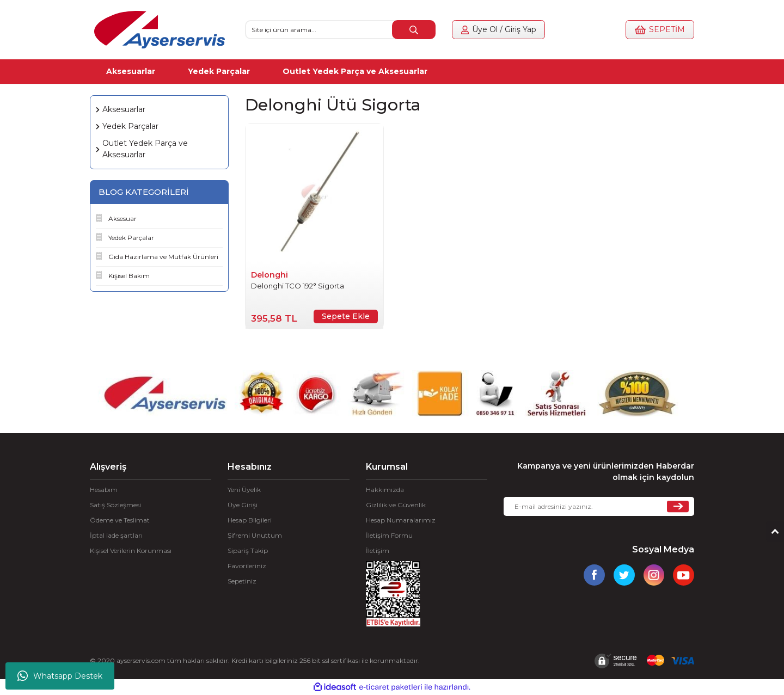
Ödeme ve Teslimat (120, 520)
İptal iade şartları (116, 535)
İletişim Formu (389, 535)
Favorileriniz (247, 566)
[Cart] (655, 30)
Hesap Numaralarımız (401, 520)
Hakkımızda (385, 490)
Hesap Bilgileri (250, 520)
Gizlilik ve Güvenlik (396, 505)
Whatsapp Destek (60, 676)
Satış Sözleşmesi (115, 505)
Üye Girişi (243, 505)
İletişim (378, 551)
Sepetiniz (242, 581)
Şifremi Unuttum (255, 535)
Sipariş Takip (248, 551)
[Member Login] (504, 30)
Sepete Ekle (346, 316)
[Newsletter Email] (599, 506)
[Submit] (678, 506)
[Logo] (160, 30)
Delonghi (269, 275)
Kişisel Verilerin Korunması (131, 551)
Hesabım (104, 490)
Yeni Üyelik (244, 490)
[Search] (340, 30)
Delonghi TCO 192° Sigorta (298, 286)
